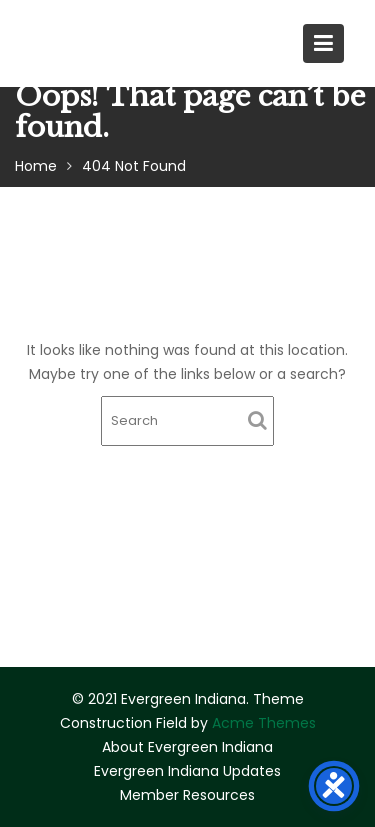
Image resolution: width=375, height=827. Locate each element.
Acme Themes (264, 723)
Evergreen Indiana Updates (187, 771)
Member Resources (187, 795)
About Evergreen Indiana (187, 747)
